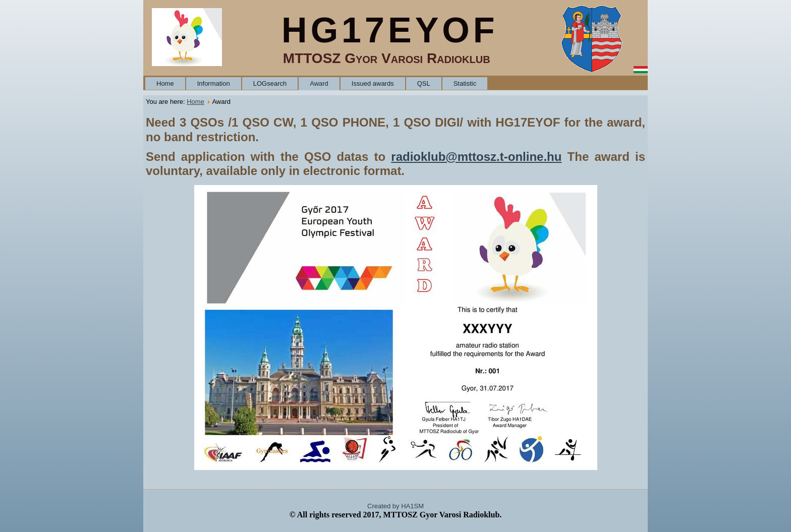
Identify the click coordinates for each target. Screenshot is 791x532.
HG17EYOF (390, 30)
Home (165, 83)
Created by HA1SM (395, 506)
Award (319, 83)
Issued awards (373, 83)
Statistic (465, 83)
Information (214, 83)
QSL (424, 83)
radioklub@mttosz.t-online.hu (476, 157)
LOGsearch (270, 83)
